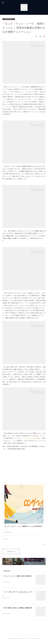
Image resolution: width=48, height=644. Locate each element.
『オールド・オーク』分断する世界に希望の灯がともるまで (21, 578)
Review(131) (5, 541)
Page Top (24, 633)
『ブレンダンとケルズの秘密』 (32, 438)
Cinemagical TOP (11, 553)
